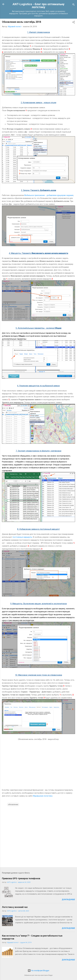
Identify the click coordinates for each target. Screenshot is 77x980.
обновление (13, 804)
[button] (74, 23)
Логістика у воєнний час (15, 907)
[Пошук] (74, 5)
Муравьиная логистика (43, 796)
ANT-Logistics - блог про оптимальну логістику (38, 6)
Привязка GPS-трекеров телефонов (21, 878)
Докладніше (68, 900)
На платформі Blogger (38, 971)
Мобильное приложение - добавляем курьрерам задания (49, 195)
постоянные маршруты (22, 537)
